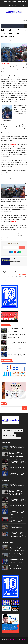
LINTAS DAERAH (18, 431)
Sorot (12, 433)
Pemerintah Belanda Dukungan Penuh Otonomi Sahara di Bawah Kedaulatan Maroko (17, 561)
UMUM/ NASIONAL (7, 438)
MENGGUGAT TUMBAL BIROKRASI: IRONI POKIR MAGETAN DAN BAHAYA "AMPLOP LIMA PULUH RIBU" (17, 336)
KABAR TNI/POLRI (7, 431)
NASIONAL (5, 433)
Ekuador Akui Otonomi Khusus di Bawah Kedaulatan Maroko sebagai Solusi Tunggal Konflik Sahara (17, 354)
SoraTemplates (11, 639)
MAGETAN (24, 40)
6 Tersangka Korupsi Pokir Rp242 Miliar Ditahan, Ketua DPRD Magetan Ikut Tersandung (17, 342)
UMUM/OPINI (17, 438)
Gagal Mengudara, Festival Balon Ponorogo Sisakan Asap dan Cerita (17, 555)
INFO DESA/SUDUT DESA (9, 436)
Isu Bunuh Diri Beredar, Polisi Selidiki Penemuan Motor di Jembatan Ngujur (15, 330)
